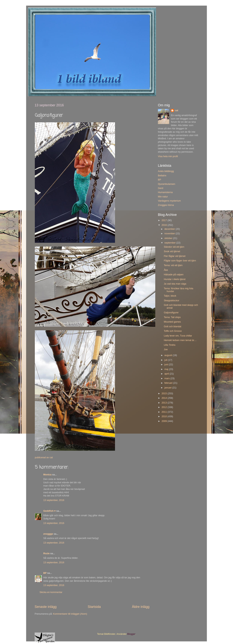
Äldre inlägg (141, 607)
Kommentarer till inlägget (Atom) (70, 614)
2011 (164, 412)
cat (176, 110)
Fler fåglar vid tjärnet (175, 256)
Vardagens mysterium (169, 201)
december (170, 229)
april (167, 374)
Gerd (161, 188)
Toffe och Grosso (173, 331)
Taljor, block (170, 296)
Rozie (46, 553)
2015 (164, 394)
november (170, 234)
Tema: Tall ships (172, 317)
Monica (47, 475)
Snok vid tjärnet (172, 251)
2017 (164, 220)
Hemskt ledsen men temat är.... (180, 340)
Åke (166, 270)
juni (167, 365)
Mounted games (172, 322)
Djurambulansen (167, 184)
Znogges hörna (166, 205)
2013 (164, 403)
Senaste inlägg (46, 607)
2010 (164, 416)
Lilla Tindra (169, 345)
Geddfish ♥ (49, 511)
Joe (166, 349)
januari (168, 388)
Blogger (131, 634)
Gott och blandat (172, 327)
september (170, 243)
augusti (169, 355)
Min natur (163, 197)
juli (166, 360)
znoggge (48, 534)
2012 (164, 407)
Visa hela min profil (168, 156)
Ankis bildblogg (166, 171)
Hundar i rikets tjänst (175, 279)
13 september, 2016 (54, 500)
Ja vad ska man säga (175, 284)
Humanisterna (165, 192)
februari (169, 383)
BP (45, 573)
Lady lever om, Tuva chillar (178, 336)
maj (167, 369)
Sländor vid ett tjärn (174, 247)
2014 (164, 398)
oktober (169, 238)
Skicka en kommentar (51, 592)
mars (167, 378)
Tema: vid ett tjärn (173, 265)
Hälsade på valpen (174, 275)
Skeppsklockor (171, 301)
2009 (164, 421)
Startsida (94, 607)
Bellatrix (162, 176)
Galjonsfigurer (171, 313)
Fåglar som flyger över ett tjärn (180, 261)
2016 (164, 225)
